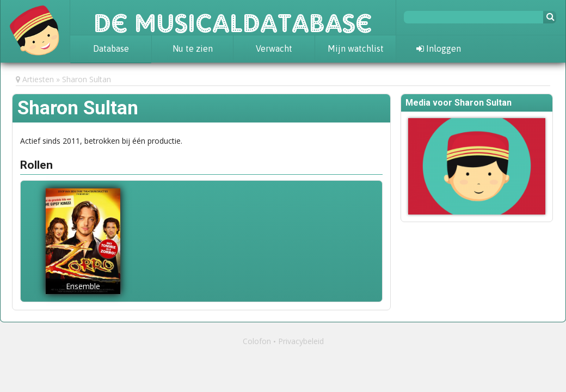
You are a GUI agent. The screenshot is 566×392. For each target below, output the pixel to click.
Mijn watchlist (356, 48)
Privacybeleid (301, 341)
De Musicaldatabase (233, 17)
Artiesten (38, 79)
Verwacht (274, 48)
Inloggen (439, 48)
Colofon (257, 341)
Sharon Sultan (87, 79)
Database (111, 48)
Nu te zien (193, 48)
